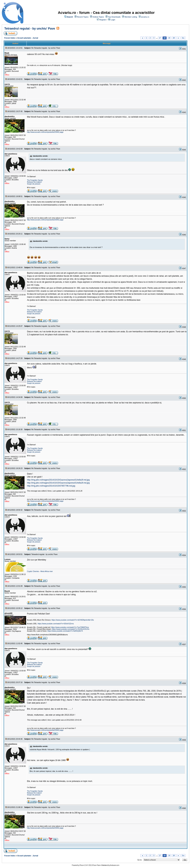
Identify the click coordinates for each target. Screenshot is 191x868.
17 (160, 38)
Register (103, 20)
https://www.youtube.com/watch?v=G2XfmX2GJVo (71, 629)
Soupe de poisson (34, 184)
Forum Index (10, 38)
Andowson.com (114, 865)
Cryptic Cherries (33, 571)
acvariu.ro (145, 17)
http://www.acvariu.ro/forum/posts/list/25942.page (45, 132)
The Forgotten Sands (35, 180)
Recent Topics (83, 17)
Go (183, 38)
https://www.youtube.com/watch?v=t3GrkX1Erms (56, 624)
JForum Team (96, 865)
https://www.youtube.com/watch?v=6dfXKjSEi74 (65, 631)
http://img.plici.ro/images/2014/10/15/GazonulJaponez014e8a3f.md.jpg (58, 480)
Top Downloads (114, 17)
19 (169, 38)
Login (113, 20)
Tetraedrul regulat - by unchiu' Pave (30, 29)
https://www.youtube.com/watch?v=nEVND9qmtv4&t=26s (73, 620)
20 (174, 38)
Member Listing (131, 17)
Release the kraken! (34, 182)
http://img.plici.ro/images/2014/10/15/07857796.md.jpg (51, 486)
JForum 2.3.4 (83, 865)
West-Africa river (47, 571)
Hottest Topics (98, 17)
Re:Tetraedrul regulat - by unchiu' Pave (46, 48)
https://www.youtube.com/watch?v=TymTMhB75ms (70, 627)
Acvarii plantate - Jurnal (28, 38)
